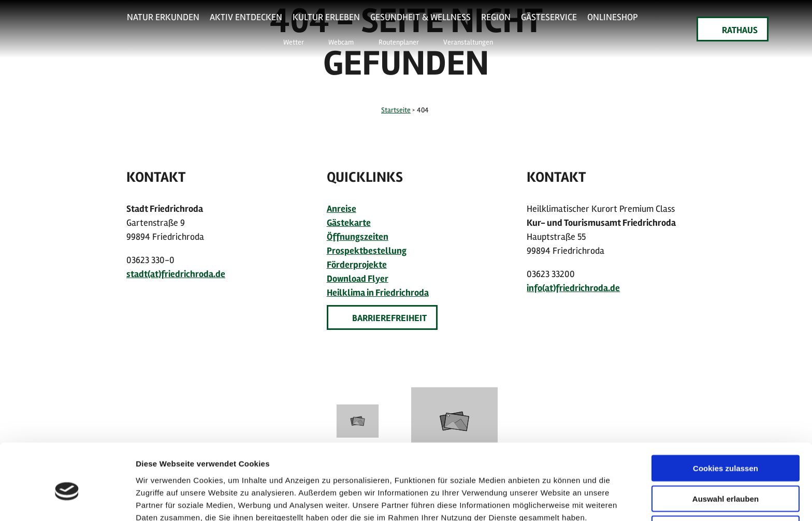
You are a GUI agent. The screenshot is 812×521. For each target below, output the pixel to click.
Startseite (396, 110)
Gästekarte (349, 223)
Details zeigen (551, 501)
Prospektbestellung (367, 251)
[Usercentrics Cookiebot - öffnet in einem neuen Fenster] (67, 501)
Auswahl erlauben (726, 448)
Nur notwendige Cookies (726, 479)
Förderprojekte (357, 265)
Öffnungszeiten (358, 237)
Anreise (342, 209)
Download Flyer (358, 279)
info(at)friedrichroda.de (573, 288)
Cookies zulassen (726, 418)
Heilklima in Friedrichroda (378, 293)
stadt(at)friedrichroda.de (176, 274)
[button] (287, 41)
